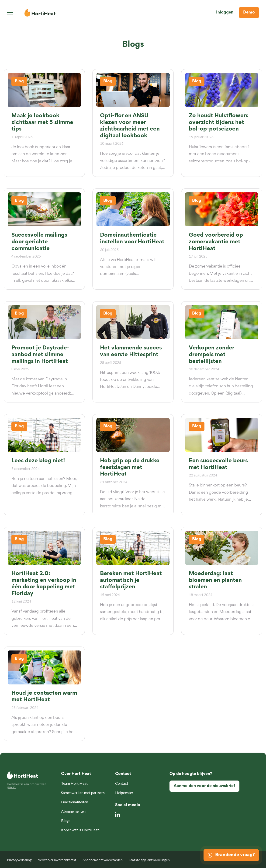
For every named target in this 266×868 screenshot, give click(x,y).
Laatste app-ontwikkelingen (149, 860)
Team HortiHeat (74, 783)
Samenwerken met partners (83, 793)
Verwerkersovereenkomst (57, 860)
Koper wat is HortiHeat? (81, 830)
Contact (122, 783)
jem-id (11, 787)
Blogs (66, 820)
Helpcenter (124, 793)
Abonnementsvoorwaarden (103, 860)
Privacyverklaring (19, 860)
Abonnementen (73, 811)
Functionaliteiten (75, 802)
